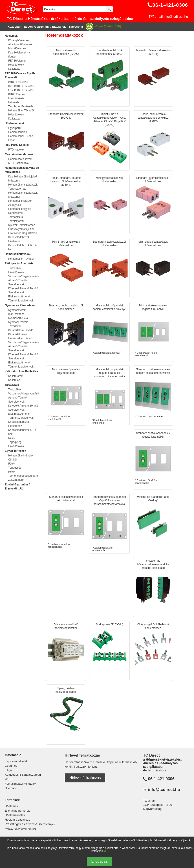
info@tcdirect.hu (164, 790)
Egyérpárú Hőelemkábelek (18, 130)
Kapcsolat (76, 27)
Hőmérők (14, 102)
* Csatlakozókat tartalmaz (110, 329)
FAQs (9, 770)
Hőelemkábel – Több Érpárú (21, 138)
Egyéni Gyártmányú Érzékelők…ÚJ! (18, 487)
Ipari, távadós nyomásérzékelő (18, 316)
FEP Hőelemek (17, 61)
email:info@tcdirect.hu (171, 17)
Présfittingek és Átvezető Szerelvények (30, 824)
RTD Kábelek (16, 150)
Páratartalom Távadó (21, 330)
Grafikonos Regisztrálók (23, 233)
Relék (12, 438)
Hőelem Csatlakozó (18, 820)
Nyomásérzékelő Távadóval (18, 324)
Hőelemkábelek (15, 815)
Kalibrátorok (15, 376)
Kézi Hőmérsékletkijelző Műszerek (23, 179)
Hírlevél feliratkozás (85, 778)
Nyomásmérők (17, 310)
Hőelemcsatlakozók (20, 159)
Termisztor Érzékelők (21, 106)
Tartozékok (15, 268)
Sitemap (10, 788)
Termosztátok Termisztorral (16, 219)
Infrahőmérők (16, 98)
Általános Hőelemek (20, 44)
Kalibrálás (14, 69)
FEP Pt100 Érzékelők (21, 90)
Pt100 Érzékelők (18, 82)
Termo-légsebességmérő (23, 476)
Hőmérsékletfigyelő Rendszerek (20, 211)
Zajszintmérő (16, 480)
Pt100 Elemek (17, 94)
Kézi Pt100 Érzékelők (21, 86)
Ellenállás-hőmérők (17, 811)
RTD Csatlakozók (19, 163)
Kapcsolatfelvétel (16, 761)
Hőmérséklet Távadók (21, 111)
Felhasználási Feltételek (21, 784)
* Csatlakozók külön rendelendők (153, 330)
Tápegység (15, 442)
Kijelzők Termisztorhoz (22, 225)
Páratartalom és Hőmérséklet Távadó (21, 336)
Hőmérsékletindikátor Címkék (21, 458)
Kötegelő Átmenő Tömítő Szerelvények (23, 290)
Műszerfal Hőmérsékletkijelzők (20, 199)
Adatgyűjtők (15, 205)
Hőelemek (12, 806)
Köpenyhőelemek (19, 40)
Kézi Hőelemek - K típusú (19, 55)
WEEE (9, 779)
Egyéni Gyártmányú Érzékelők (45, 27)
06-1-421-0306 (161, 779)
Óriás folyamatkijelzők (21, 229)
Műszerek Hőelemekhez (21, 829)
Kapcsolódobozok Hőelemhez (19, 239)
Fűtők (12, 464)
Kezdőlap (14, 27)
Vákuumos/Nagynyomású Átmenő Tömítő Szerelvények (23, 280)
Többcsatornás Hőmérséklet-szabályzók (23, 191)
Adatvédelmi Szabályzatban (23, 775)
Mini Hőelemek (17, 49)
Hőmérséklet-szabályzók (23, 185)
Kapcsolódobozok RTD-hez (23, 247)
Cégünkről (12, 766)
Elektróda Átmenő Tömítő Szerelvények (21, 299)
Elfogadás (99, 861)
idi (105, 851)
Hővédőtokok (16, 65)
